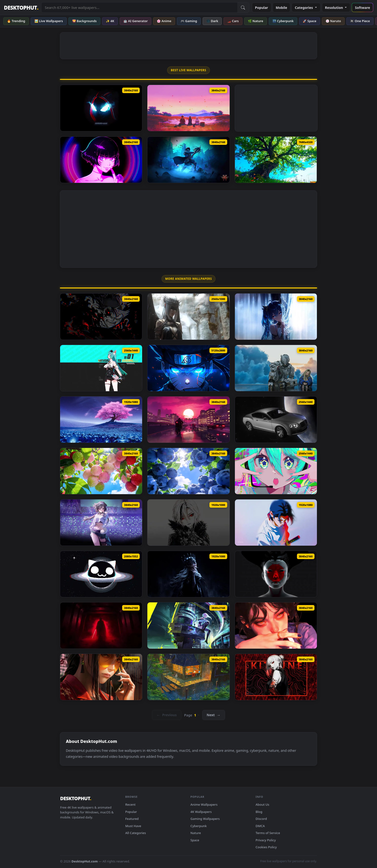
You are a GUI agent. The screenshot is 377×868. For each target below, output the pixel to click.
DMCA (260, 826)
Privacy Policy (266, 840)
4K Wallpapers (201, 812)
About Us (262, 804)
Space (195, 840)
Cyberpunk (199, 826)
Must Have (133, 826)
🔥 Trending (16, 21)
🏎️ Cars (233, 21)
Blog (259, 812)
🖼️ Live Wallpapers (49, 21)
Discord (261, 819)
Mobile (282, 8)
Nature (196, 833)
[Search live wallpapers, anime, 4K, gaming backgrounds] (139, 7)
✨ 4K (110, 21)
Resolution (336, 8)
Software (362, 8)
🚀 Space (309, 21)
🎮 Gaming (189, 21)
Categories (306, 8)
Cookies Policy (266, 847)
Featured (132, 819)
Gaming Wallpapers (205, 819)
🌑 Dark (212, 21)
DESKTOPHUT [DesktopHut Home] (21, 8)
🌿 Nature (256, 21)
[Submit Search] (243, 7)
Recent (130, 804)
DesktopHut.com (85, 861)
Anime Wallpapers (204, 804)
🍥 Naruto (333, 21)
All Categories (136, 833)
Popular (262, 8)
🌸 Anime (164, 21)
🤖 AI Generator (135, 21)
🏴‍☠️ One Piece (360, 21)
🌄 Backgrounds (84, 21)
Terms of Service (268, 833)
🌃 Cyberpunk (283, 21)
